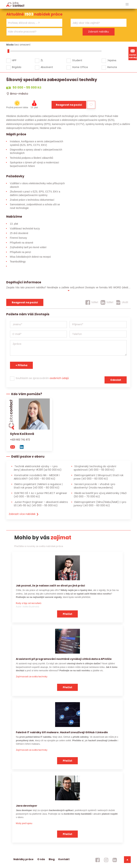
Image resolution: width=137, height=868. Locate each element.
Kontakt (64, 859)
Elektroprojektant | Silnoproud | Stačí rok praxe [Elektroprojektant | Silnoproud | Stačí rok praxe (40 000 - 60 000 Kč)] (99, 477)
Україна (112, 60)
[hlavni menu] (127, 4)
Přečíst (68, 614)
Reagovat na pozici (69, 105)
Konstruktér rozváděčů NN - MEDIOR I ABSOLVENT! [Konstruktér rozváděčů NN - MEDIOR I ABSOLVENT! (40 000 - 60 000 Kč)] (37, 477)
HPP (14, 60)
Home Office (80, 67)
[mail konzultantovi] (14, 447)
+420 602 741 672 (20, 440)
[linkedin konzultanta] (23, 447)
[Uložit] (122, 302)
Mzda (10, 45)
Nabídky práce (23, 859)
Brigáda (17, 67)
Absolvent (47, 67)
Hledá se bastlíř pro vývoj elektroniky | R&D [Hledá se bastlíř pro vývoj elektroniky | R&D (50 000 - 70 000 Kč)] (100, 495)
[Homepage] (15, 4)
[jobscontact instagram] (106, 860)
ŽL (42, 60)
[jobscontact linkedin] (115, 860)
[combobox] (34, 23)
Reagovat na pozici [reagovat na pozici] (25, 302)
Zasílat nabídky (133, 53)
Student (77, 60)
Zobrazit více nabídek (24, 514)
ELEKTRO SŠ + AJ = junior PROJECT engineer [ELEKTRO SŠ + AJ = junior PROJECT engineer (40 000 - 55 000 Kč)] (40, 495)
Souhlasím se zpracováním (42, 378)
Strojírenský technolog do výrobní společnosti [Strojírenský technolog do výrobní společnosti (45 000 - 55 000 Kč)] (95, 468)
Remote (112, 67)
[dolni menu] (127, 860)
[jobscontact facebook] (98, 860)
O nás (41, 859)
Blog (52, 859)
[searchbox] (32, 23)
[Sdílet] (92, 302)
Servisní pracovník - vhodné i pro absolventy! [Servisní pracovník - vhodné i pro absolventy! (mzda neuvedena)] (94, 486)
